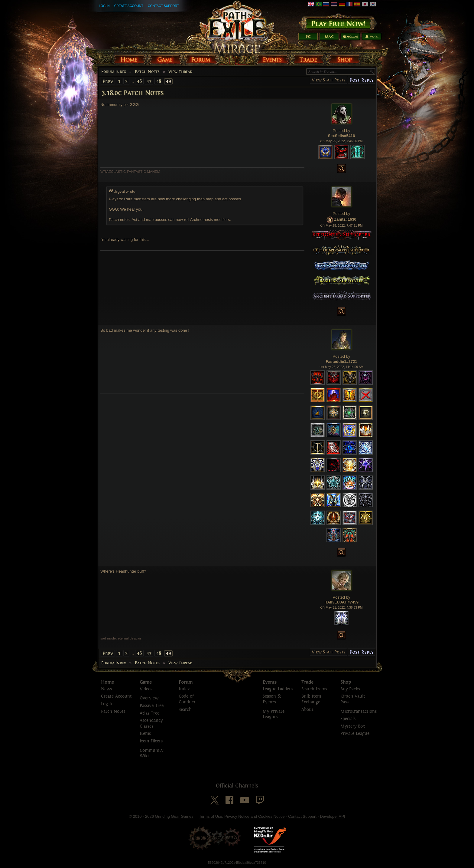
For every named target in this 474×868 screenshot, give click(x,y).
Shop (346, 682)
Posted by (342, 131)
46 (139, 81)
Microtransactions (359, 711)
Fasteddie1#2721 (341, 362)
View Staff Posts (328, 80)
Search (185, 710)
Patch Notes (147, 72)
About (307, 710)
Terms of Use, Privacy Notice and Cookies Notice (242, 816)
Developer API (332, 816)
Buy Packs (350, 689)
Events (270, 682)
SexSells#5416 (342, 136)
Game (146, 682)
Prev (108, 81)
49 (168, 81)
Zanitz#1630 (345, 220)
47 (149, 81)
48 (159, 81)
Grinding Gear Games (174, 816)
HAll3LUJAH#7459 (341, 602)
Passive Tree (152, 706)
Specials (348, 719)
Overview (149, 698)
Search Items (314, 689)
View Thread (180, 72)
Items (145, 733)
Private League (355, 733)
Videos (146, 689)
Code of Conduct (187, 699)
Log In (104, 6)
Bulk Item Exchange (311, 699)
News (106, 689)
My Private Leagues (274, 714)
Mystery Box (353, 726)
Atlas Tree (149, 713)
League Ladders (278, 689)
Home (107, 682)
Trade (307, 682)
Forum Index (114, 72)
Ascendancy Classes (151, 723)
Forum (186, 682)
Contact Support (163, 6)
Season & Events (272, 699)
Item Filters (151, 741)
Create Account (129, 6)
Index (184, 689)
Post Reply (361, 80)
